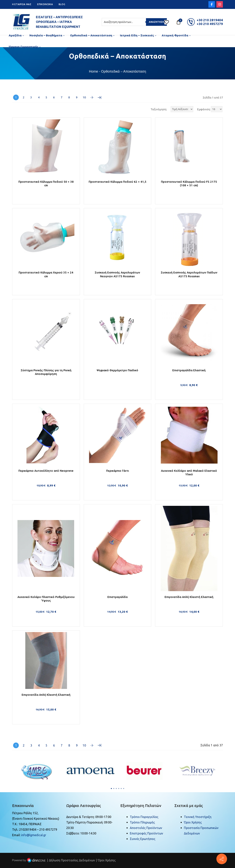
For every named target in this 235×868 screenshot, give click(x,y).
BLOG (62, 4)
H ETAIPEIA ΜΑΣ (22, 4)
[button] (111, 788)
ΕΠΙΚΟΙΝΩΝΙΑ (45, 4)
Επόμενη (92, 97)
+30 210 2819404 (210, 20)
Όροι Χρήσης (193, 822)
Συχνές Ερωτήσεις (143, 839)
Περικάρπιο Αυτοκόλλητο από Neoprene (46, 471)
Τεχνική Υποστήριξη (198, 817)
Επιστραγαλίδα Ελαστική (189, 370)
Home (94, 71)
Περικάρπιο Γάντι (117, 471)
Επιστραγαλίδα (117, 597)
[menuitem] (16, 35)
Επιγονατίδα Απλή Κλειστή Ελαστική (189, 597)
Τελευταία (99, 97)
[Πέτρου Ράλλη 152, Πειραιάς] (222, 859)
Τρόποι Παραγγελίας (144, 817)
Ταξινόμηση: (159, 109)
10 (84, 97)
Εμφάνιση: (204, 109)
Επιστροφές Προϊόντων (146, 833)
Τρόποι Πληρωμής (142, 822)
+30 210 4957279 (210, 24)
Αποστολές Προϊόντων (146, 828)
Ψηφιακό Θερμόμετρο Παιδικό (117, 370)
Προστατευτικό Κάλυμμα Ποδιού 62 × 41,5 (117, 182)
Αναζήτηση (156, 22)
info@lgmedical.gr (34, 835)
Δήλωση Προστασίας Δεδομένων (72, 860)
